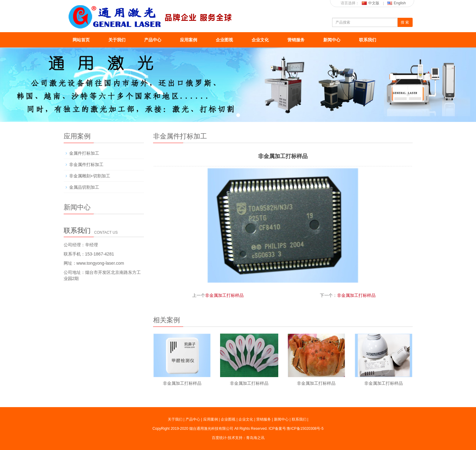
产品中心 (153, 40)
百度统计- (220, 438)
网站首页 (81, 40)
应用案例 (189, 40)
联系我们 (368, 40)
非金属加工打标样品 (224, 295)
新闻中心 (332, 40)
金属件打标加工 (84, 153)
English (396, 3)
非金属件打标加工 (86, 164)
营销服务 (296, 40)
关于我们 (117, 40)
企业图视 (224, 40)
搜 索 (405, 22)
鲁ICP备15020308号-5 (305, 429)
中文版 (371, 3)
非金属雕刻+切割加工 (90, 176)
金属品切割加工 (84, 187)
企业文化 (260, 40)
